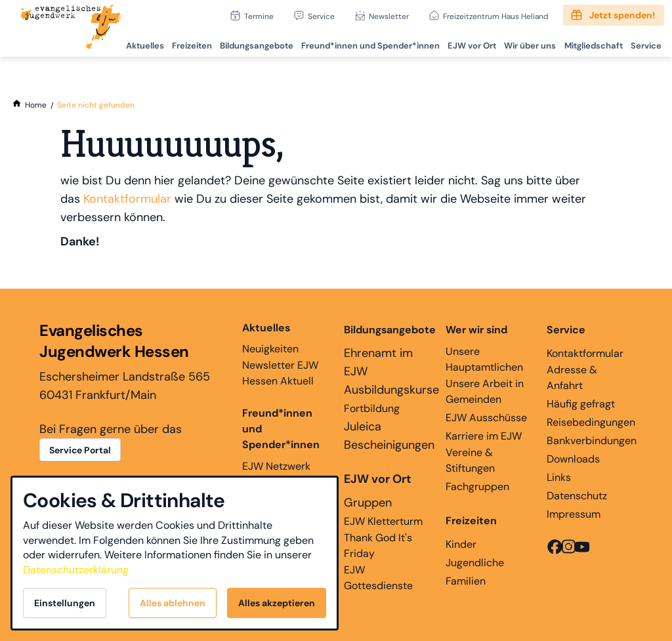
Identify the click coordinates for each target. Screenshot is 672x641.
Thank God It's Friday (378, 546)
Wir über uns (526, 43)
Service (321, 16)
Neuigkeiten (270, 338)
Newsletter (389, 16)
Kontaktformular (127, 199)
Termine (259, 16)
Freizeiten (183, 43)
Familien (466, 581)
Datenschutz (577, 496)
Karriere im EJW (484, 436)
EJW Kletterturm (383, 521)
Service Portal (80, 450)
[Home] (36, 105)
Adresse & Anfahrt (572, 378)
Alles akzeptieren (277, 603)
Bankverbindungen (592, 441)
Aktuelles (135, 43)
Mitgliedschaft (590, 43)
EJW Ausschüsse (486, 418)
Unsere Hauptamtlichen (484, 359)
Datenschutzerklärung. (77, 570)
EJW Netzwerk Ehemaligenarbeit (284, 474)
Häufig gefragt (581, 404)
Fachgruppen (477, 486)
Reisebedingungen (591, 422)
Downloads (573, 459)
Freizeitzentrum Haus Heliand (496, 16)
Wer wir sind (476, 330)
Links (559, 477)
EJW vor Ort (467, 43)
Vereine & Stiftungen (470, 460)
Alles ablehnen (173, 603)
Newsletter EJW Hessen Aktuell (280, 373)
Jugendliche (475, 563)
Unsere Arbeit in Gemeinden (485, 391)
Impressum (574, 514)
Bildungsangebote (249, 43)
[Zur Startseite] (71, 28)
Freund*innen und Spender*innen (281, 429)
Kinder (461, 544)
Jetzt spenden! (622, 15)
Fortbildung (372, 408)
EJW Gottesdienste (378, 578)
